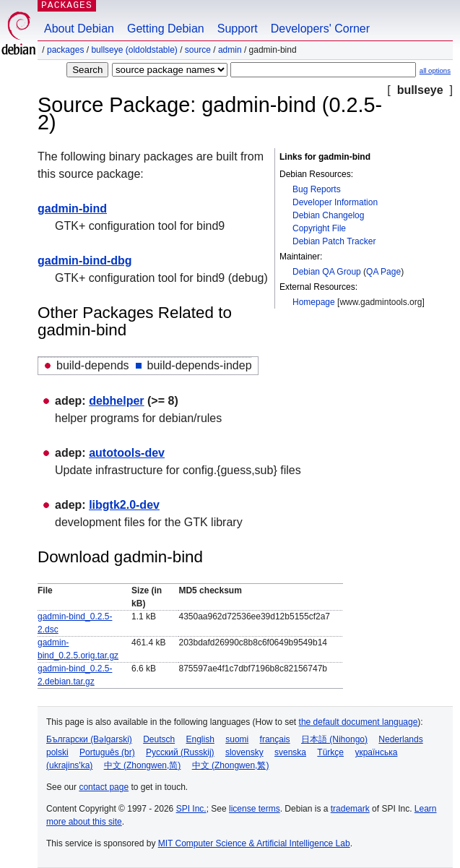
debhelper (116, 401)
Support (238, 29)
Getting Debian (166, 29)
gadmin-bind (72, 209)
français (275, 739)
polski (57, 752)
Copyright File (319, 228)
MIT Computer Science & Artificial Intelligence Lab (254, 843)
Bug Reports (317, 189)
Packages (65, 50)
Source (198, 50)
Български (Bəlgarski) (89, 739)
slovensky (244, 752)
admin (230, 50)
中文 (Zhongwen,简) (143, 765)
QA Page (383, 272)
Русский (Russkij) (180, 752)
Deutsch (159, 739)
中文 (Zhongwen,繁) (231, 765)
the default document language (359, 722)
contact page (104, 787)
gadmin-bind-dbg (85, 261)
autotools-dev (127, 453)
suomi (237, 739)
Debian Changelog (328, 215)
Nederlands (400, 739)
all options (435, 70)
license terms (255, 809)
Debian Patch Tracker (334, 241)
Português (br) (107, 752)
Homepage (314, 302)
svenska (290, 752)
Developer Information (335, 202)
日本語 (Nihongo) (334, 739)
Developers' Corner (320, 29)
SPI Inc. (191, 809)
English (200, 739)
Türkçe (330, 752)
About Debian (79, 29)
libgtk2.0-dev (124, 505)
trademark (350, 809)
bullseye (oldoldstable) (134, 50)
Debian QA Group (327, 272)
